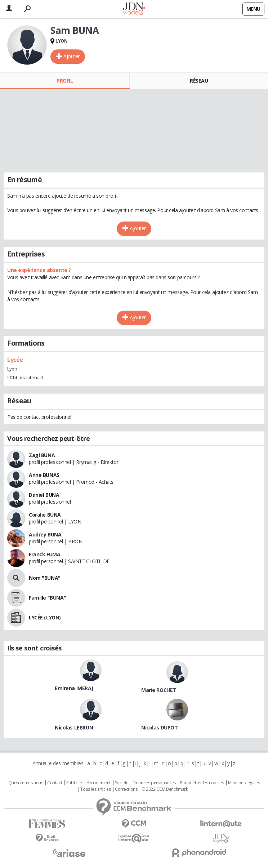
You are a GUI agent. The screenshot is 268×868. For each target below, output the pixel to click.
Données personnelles (154, 783)
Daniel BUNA (44, 495)
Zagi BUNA (42, 455)
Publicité (74, 783)
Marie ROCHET (159, 690)
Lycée (15, 360)
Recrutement (99, 783)
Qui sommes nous (26, 783)
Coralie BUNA (45, 515)
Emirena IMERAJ (74, 688)
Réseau (199, 81)
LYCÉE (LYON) (45, 617)
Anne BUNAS (44, 475)
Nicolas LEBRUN (74, 727)
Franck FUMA (44, 554)
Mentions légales (244, 783)
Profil (65, 81)
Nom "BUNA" (45, 578)
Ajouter (72, 56)
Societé (122, 783)
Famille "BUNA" (47, 598)
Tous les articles (95, 789)
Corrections (126, 789)
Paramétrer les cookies (202, 783)
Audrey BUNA (45, 534)
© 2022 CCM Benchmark (165, 789)
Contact (55, 783)
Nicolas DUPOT (160, 727)
